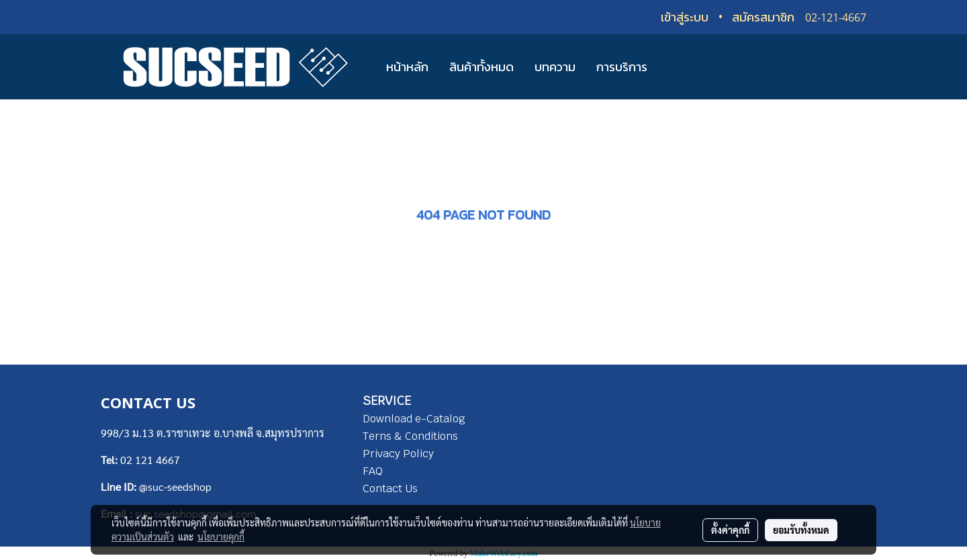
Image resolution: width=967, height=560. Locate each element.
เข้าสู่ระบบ (685, 17)
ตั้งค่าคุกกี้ (730, 530)
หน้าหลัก (407, 67)
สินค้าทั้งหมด (481, 67)
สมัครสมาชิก (763, 17)
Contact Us (390, 488)
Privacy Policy (398, 454)
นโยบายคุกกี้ (221, 536)
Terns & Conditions (410, 436)
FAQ (373, 471)
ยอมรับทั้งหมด (801, 530)
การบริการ (622, 67)
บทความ (555, 67)
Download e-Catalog (414, 419)
